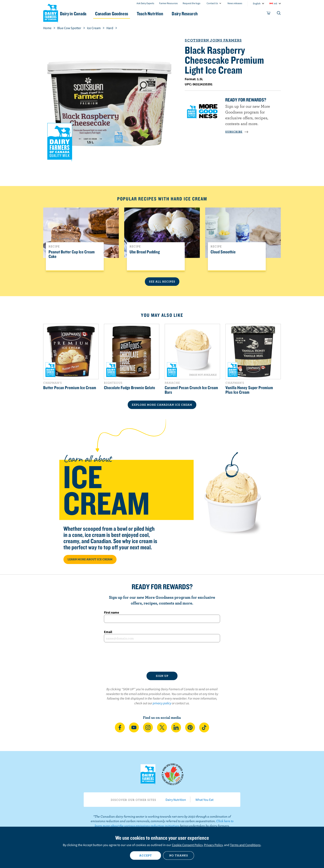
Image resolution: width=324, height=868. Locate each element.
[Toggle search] (279, 14)
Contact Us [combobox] (212, 3)
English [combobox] (257, 3)
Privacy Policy (213, 845)
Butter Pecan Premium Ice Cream (70, 387)
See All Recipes (162, 281)
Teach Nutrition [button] (164, 14)
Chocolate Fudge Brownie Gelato (129, 387)
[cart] (269, 14)
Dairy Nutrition (176, 800)
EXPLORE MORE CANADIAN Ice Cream (162, 405)
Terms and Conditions (245, 845)
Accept (146, 855)
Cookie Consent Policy (187, 845)
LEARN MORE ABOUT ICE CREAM (90, 559)
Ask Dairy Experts (145, 3)
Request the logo (192, 3)
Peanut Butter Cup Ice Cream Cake (72, 254)
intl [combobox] (275, 3)
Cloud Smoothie (223, 252)
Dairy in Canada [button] (82, 14)
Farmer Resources (168, 3)
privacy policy (162, 703)
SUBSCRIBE (237, 132)
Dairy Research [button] (201, 14)
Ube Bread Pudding (145, 252)
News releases (235, 3)
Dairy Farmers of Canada (51, 13)
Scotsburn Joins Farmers (213, 40)
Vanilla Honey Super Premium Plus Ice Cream (249, 390)
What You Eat (204, 800)
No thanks (179, 855)
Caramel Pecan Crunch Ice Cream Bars (191, 390)
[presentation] (162, 657)
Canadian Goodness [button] (123, 14)
